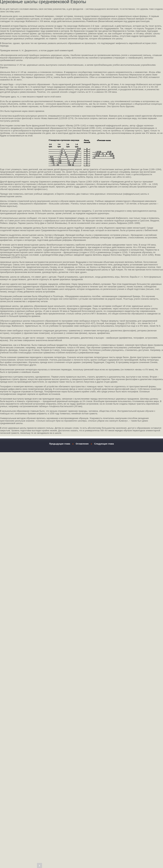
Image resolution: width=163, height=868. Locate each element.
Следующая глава (104, 444)
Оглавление (82, 444)
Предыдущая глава (60, 444)
